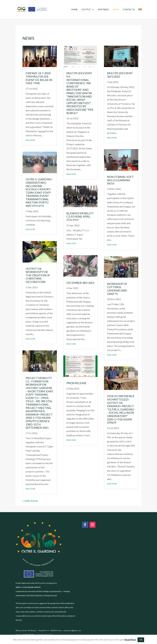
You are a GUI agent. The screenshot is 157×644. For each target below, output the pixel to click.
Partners (103, 10)
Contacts (129, 10)
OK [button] (141, 640)
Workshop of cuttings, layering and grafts (117, 289)
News (116, 10)
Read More (130, 640)
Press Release (76, 383)
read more (30, 140)
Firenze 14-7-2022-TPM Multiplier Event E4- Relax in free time (39, 78)
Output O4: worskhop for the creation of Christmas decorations (38, 275)
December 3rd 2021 (80, 283)
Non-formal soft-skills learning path (121, 180)
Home (75, 10)
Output (86, 10)
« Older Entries (30, 501)
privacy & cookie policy (44, 635)
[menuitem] (140, 14)
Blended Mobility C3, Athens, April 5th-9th (80, 217)
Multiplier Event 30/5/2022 (120, 75)
